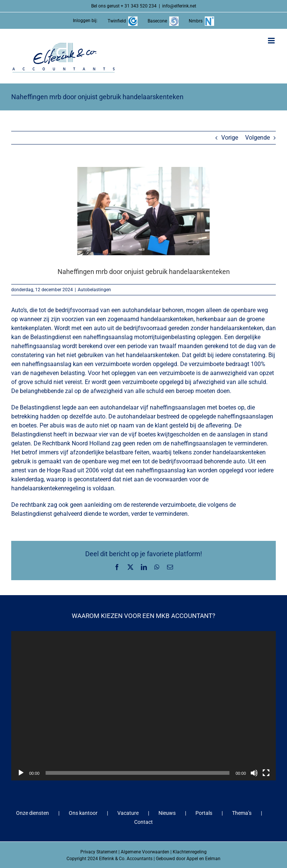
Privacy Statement (99, 852)
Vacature (128, 813)
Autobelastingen (94, 290)
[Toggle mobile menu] (272, 41)
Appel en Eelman (203, 859)
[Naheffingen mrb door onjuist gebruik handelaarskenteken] (143, 211)
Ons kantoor (83, 813)
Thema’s (242, 813)
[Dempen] (254, 773)
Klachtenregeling (190, 852)
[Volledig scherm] (266, 773)
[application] (143, 706)
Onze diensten (33, 813)
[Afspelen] (21, 773)
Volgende (257, 138)
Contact (143, 822)
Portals (204, 813)
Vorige (230, 138)
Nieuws (167, 813)
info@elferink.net (179, 6)
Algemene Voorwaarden (145, 852)
